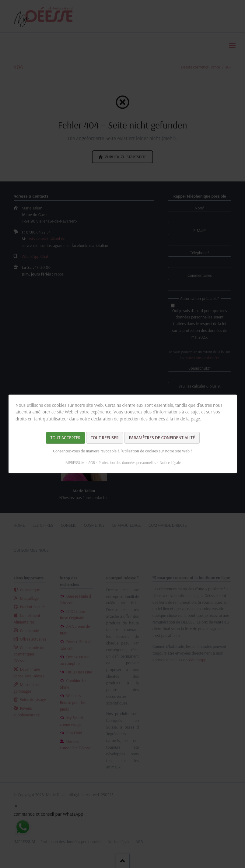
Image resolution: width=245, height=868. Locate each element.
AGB (91, 463)
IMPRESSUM (75, 463)
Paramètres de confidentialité (162, 438)
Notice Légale (170, 463)
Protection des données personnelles (127, 463)
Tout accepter (65, 438)
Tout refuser (105, 438)
